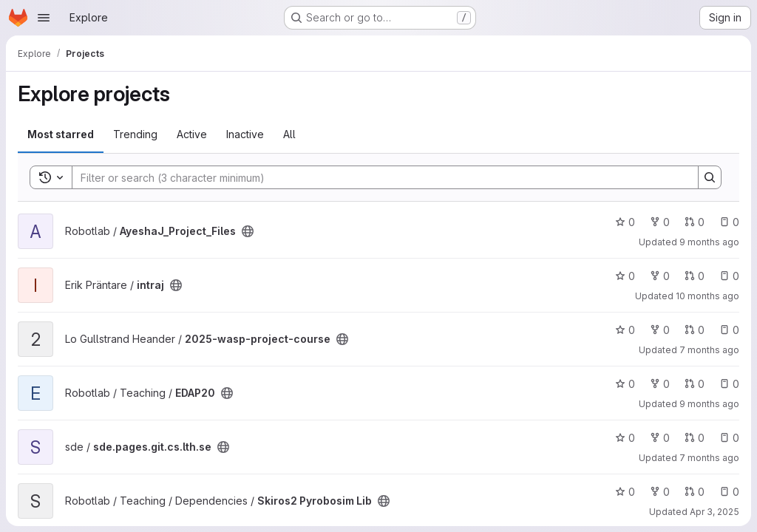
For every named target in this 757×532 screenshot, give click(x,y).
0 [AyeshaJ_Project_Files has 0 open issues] (729, 222)
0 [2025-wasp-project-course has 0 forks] (660, 330)
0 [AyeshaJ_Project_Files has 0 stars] (625, 222)
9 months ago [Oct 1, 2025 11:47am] (709, 404)
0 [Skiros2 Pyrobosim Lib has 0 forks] (660, 492)
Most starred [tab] (61, 134)
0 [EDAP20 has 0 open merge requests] (695, 384)
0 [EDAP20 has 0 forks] (660, 384)
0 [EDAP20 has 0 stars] (625, 384)
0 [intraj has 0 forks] (660, 276)
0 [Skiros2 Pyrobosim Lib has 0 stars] (625, 492)
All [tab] (289, 134)
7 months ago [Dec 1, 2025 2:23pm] (709, 350)
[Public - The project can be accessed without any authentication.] (248, 231)
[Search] (378, 177)
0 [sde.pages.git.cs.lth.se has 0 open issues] (729, 438)
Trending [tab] (135, 134)
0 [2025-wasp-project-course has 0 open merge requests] (695, 330)
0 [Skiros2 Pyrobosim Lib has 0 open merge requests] (695, 492)
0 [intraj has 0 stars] (625, 276)
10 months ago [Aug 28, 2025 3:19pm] (707, 296)
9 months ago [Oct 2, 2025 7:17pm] (709, 242)
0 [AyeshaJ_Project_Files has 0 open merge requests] (695, 222)
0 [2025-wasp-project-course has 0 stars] (625, 330)
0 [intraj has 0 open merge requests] (695, 276)
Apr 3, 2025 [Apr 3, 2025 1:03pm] (714, 512)
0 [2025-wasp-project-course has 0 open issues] (729, 330)
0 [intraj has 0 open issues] (729, 276)
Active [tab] (192, 134)
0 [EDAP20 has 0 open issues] (729, 384)
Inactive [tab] (245, 134)
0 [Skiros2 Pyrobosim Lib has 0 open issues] (729, 492)
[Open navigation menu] (44, 18)
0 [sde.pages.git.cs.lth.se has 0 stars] (625, 438)
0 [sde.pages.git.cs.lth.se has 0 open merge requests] (695, 438)
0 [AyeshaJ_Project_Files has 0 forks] (660, 222)
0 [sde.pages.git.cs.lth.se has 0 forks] (660, 438)
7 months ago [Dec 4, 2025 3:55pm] (709, 458)
